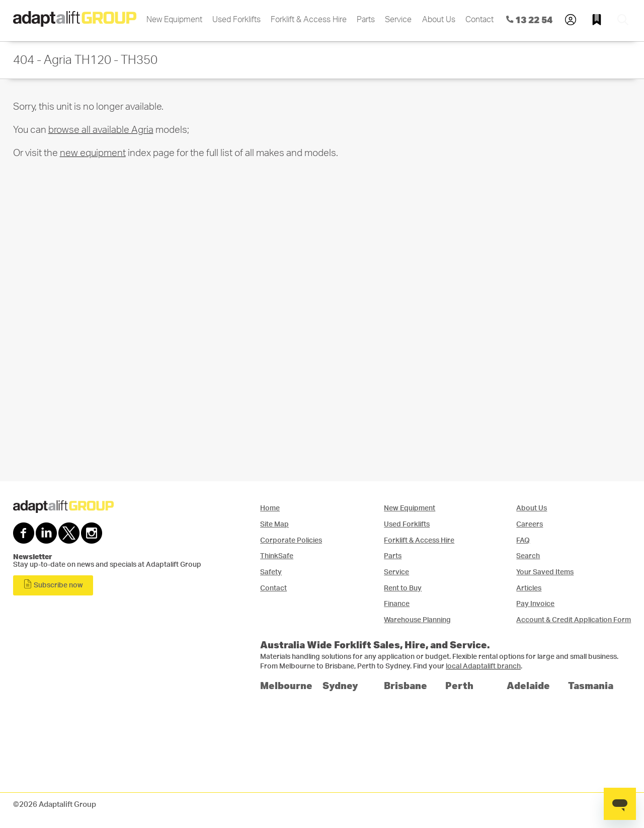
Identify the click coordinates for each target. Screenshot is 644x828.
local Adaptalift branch (483, 666)
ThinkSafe (277, 556)
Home (270, 508)
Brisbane (406, 685)
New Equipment (174, 20)
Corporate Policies (291, 540)
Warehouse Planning (417, 620)
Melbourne (286, 685)
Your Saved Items (545, 572)
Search (528, 556)
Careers (530, 524)
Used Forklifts (236, 20)
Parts (366, 20)
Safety (271, 572)
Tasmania (591, 685)
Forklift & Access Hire (309, 20)
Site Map (274, 524)
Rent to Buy (403, 588)
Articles (529, 588)
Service (398, 20)
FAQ (523, 540)
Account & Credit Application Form (574, 620)
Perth (459, 685)
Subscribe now (53, 584)
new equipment (93, 153)
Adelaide (528, 685)
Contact (479, 20)
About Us (439, 20)
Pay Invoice (535, 604)
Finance (397, 604)
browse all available (101, 130)
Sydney (340, 685)
